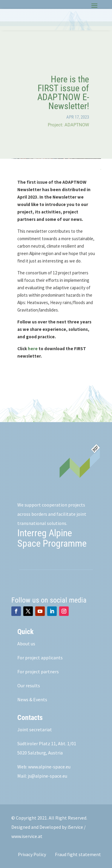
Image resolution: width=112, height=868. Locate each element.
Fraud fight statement (78, 854)
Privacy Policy (32, 854)
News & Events (32, 699)
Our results (29, 685)
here (33, 349)
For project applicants (40, 658)
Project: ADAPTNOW (68, 125)
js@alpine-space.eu (47, 776)
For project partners (38, 672)
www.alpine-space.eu (49, 767)
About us (26, 644)
